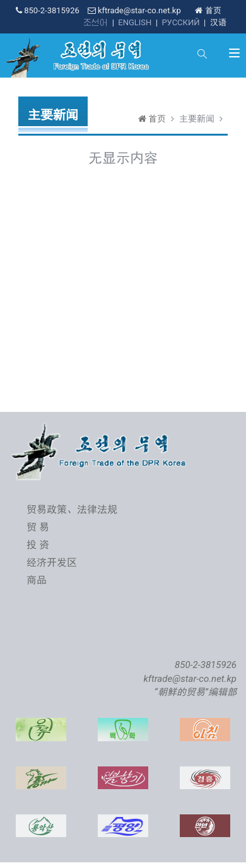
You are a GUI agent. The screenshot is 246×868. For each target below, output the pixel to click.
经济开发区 (52, 562)
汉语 (218, 22)
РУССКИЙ (180, 22)
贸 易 (38, 527)
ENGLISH (135, 22)
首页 (208, 10)
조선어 (96, 22)
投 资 (38, 545)
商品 (37, 580)
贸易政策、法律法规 (72, 509)
